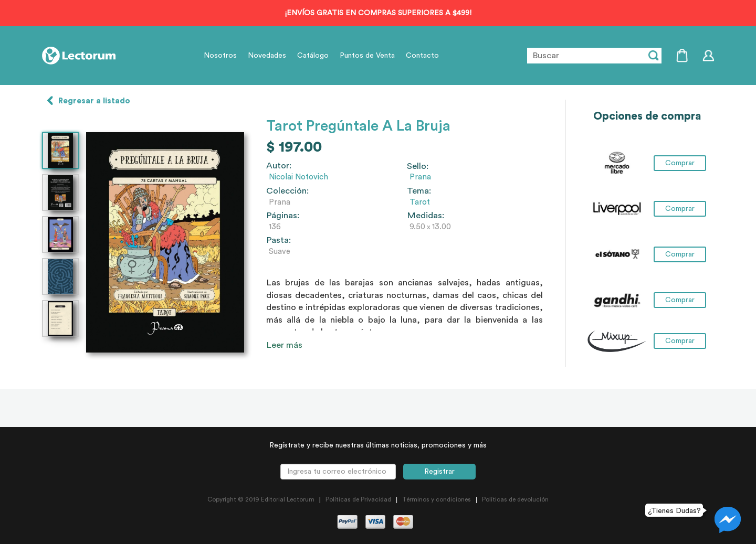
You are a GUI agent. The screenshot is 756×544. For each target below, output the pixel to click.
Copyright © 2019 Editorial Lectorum (261, 499)
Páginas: (283, 216)
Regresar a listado (94, 101)
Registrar (439, 472)
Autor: (279, 166)
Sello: (418, 166)
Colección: (287, 191)
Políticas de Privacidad (358, 499)
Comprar (680, 163)
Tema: (419, 191)
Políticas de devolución (515, 499)
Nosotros (220, 56)
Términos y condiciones (437, 499)
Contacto (422, 56)
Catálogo (313, 56)
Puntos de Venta (367, 56)
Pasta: (279, 240)
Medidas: (426, 216)
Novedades (267, 56)
